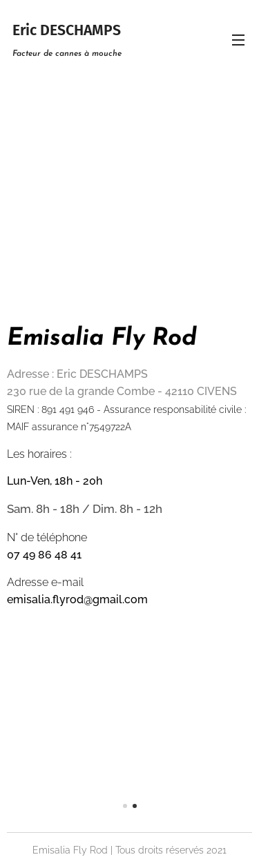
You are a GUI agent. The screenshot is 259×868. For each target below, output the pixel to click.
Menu (238, 40)
